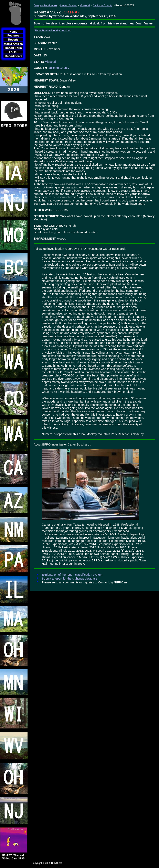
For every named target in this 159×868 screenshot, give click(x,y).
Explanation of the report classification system (72, 575)
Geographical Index (45, 5)
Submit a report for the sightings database (70, 579)
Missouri (85, 5)
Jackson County (103, 5)
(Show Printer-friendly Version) (52, 30)
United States (68, 5)
